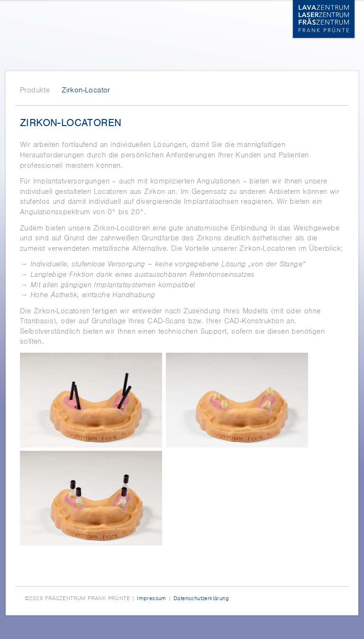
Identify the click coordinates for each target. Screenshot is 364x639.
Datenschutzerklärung (201, 598)
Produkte (35, 90)
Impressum (152, 598)
